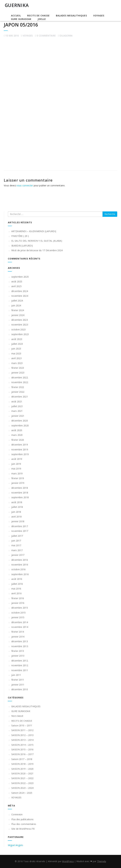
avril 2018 (16, 517)
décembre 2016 (20, 560)
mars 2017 (17, 550)
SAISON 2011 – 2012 (22, 730)
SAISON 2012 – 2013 (22, 735)
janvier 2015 (18, 617)
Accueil (16, 16)
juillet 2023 (17, 344)
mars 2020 (17, 435)
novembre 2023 (20, 325)
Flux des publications (22, 819)
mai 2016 (16, 589)
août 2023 (17, 339)
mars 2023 (17, 363)
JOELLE (42, 19)
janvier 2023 (18, 373)
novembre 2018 (20, 493)
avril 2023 (16, 358)
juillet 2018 (17, 507)
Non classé (17, 716)
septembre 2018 (20, 497)
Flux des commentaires (24, 824)
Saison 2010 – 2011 (22, 725)
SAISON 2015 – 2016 (22, 749)
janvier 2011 (18, 685)
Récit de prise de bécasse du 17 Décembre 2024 (37, 250)
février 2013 (18, 651)
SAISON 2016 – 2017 (22, 754)
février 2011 (18, 680)
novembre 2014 (20, 627)
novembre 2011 (20, 670)
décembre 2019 (20, 445)
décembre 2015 (20, 608)
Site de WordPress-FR (23, 829)
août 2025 (17, 281)
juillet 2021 (17, 406)
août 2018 (17, 502)
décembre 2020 (20, 421)
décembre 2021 (20, 397)
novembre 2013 (20, 646)
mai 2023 (16, 353)
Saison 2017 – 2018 (22, 759)
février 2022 (18, 387)
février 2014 (18, 632)
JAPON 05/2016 (21, 25)
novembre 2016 (20, 565)
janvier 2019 (18, 483)
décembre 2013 (20, 641)
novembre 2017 (20, 531)
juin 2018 (16, 512)
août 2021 (17, 401)
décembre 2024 (20, 291)
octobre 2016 (19, 569)
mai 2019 (16, 469)
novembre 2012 (20, 665)
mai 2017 (16, 545)
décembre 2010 (20, 689)
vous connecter (25, 185)
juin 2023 (16, 349)
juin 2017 (16, 541)
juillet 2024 (17, 301)
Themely (102, 861)
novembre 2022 (20, 382)
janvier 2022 (18, 392)
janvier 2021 (18, 416)
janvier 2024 (18, 315)
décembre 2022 (20, 377)
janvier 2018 (18, 521)
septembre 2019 (20, 454)
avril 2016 (16, 593)
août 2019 (17, 459)
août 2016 (17, 579)
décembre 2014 (20, 622)
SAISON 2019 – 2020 (22, 769)
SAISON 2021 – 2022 (22, 778)
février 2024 (18, 310)
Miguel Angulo (15, 845)
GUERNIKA (17, 5)
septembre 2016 (20, 574)
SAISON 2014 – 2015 (22, 745)
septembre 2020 (20, 425)
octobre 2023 (19, 329)
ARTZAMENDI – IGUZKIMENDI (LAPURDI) (34, 231)
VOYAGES (99, 16)
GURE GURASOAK (21, 19)
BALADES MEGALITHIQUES (71, 16)
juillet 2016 (17, 584)
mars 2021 (17, 411)
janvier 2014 (18, 637)
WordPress (68, 861)
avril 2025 (16, 286)
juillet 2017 (17, 536)
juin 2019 (16, 464)
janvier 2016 (18, 603)
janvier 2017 (18, 555)
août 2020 (17, 430)
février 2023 (18, 368)
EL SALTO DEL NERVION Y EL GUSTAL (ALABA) (37, 241)
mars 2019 (17, 473)
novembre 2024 (20, 296)
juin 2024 (16, 305)
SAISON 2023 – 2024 (22, 788)
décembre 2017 (20, 526)
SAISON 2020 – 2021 (22, 773)
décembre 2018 (20, 488)
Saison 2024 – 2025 (22, 793)
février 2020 (18, 440)
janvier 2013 (18, 656)
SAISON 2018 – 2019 (22, 764)
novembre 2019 (20, 449)
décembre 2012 (20, 661)
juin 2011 (16, 675)
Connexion (17, 814)
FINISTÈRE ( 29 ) (20, 236)
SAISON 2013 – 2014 (22, 740)
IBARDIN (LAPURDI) (22, 246)
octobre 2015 (19, 613)
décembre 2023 (20, 320)
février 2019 (18, 478)
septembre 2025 (20, 277)
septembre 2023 (20, 334)
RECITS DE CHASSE (38, 16)
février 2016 (18, 598)
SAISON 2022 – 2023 (22, 783)
